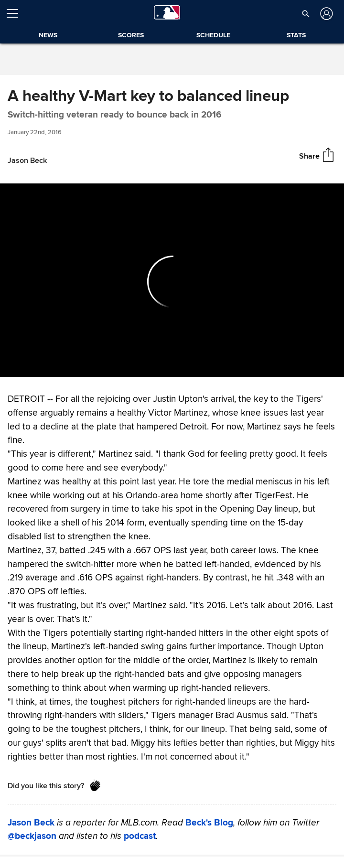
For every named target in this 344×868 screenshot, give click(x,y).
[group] (172, 280)
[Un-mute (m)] (64, 365)
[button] (306, 13)
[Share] (328, 156)
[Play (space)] (28, 365)
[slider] (172, 351)
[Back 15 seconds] (11, 365)
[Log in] (326, 14)
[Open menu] (16, 13)
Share (309, 156)
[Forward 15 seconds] (44, 365)
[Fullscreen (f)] (332, 365)
